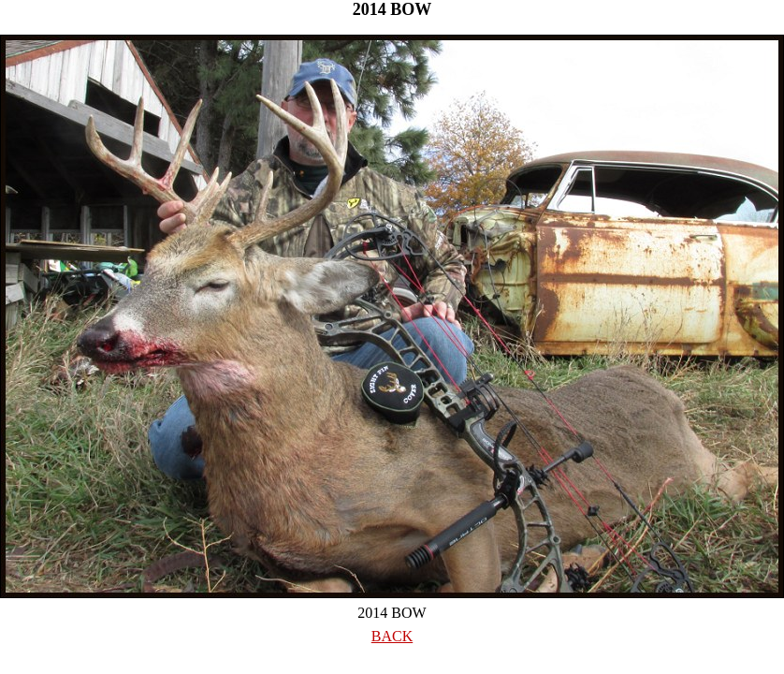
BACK (392, 636)
